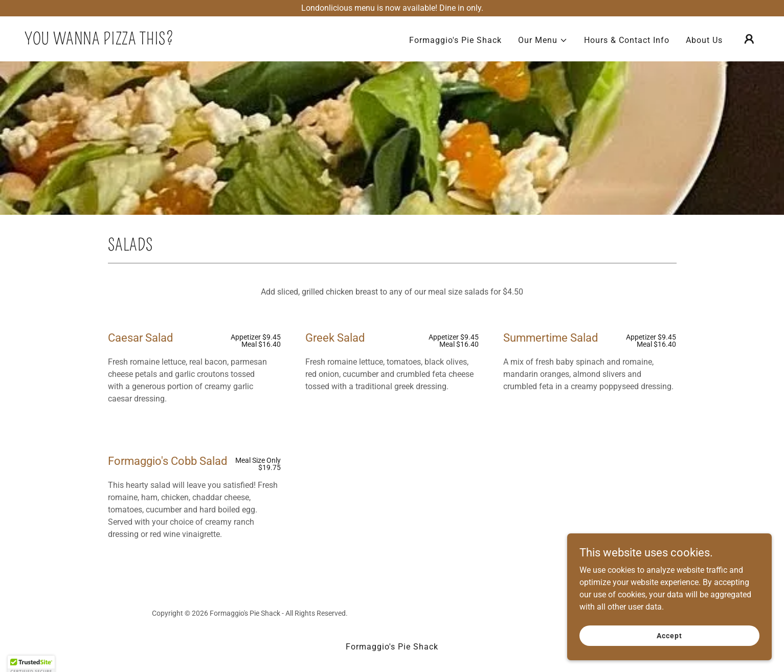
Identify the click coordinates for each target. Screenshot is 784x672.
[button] (543, 40)
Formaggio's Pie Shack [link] (455, 40)
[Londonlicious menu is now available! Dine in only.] (392, 8)
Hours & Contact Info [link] (627, 40)
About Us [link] (704, 40)
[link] (99, 42)
